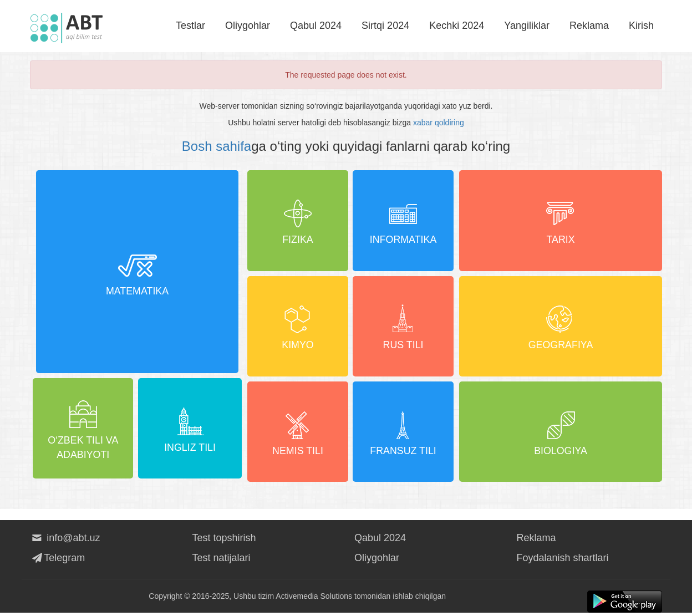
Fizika (297, 220)
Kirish (641, 26)
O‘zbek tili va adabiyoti (84, 433)
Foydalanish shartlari (563, 561)
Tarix (561, 220)
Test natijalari (222, 561)
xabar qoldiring (439, 123)
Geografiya (561, 327)
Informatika (404, 220)
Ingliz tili (191, 433)
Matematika (137, 273)
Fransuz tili (404, 433)
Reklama (589, 26)
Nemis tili (297, 433)
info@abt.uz (65, 541)
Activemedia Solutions (314, 599)
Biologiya (561, 433)
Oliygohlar (248, 26)
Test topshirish (224, 541)
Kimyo (297, 327)
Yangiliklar (527, 26)
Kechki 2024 (457, 26)
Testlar (190, 26)
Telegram (57, 561)
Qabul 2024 (316, 26)
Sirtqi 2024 (385, 26)
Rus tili (404, 327)
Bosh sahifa (217, 146)
